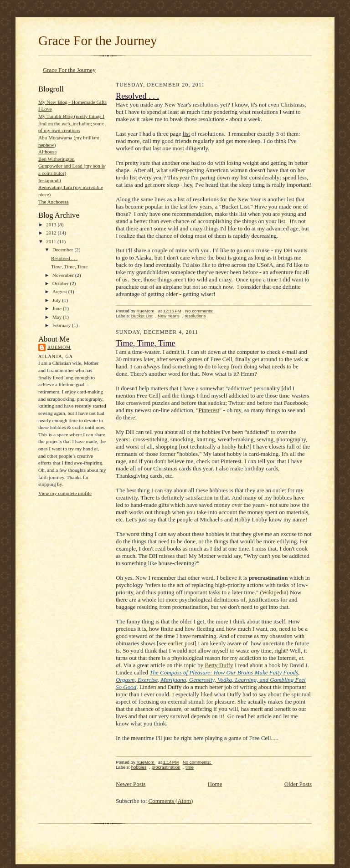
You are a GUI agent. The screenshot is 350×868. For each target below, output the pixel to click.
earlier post (181, 643)
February (62, 325)
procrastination (166, 767)
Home (215, 784)
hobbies (139, 767)
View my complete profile (65, 493)
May (58, 317)
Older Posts (298, 784)
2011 (52, 241)
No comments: (200, 311)
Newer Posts (131, 784)
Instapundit (50, 180)
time (190, 767)
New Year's (169, 316)
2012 (52, 233)
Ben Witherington (57, 159)
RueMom (59, 347)
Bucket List (142, 316)
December (64, 250)
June (58, 308)
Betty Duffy (219, 665)
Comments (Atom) (171, 801)
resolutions (195, 316)
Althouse (47, 152)
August (60, 291)
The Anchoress (54, 202)
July (57, 300)
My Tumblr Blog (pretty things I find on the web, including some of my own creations (71, 123)
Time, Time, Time (69, 266)
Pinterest (209, 410)
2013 (52, 225)
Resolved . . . (64, 258)
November (64, 275)
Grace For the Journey (98, 41)
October (61, 283)
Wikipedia (274, 592)
